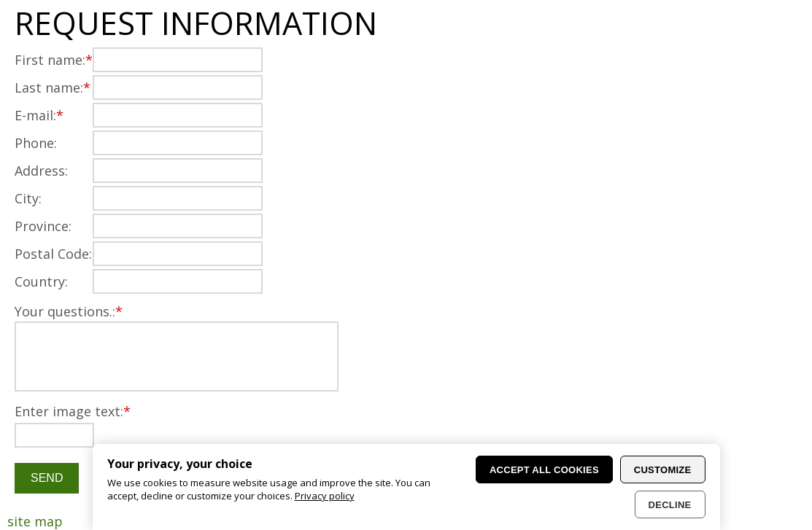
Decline (670, 505)
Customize (663, 470)
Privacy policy (325, 496)
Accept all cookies (544, 470)
